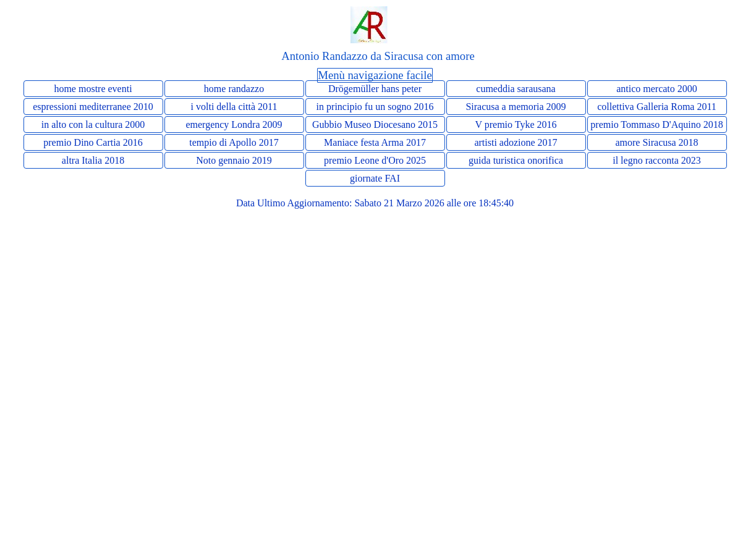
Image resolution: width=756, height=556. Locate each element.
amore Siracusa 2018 (656, 142)
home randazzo (234, 89)
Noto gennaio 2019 (234, 160)
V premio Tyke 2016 (516, 124)
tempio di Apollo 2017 (234, 142)
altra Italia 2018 (93, 160)
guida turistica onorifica (516, 160)
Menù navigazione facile (375, 75)
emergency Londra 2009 (234, 124)
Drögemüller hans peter (375, 89)
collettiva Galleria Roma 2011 (657, 107)
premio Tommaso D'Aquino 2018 (656, 124)
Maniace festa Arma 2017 (375, 142)
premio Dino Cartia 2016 (93, 142)
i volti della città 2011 (234, 107)
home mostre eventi (93, 89)
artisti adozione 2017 (516, 142)
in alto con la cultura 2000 (93, 124)
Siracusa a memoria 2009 (516, 107)
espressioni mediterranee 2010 (93, 107)
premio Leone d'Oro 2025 (375, 160)
